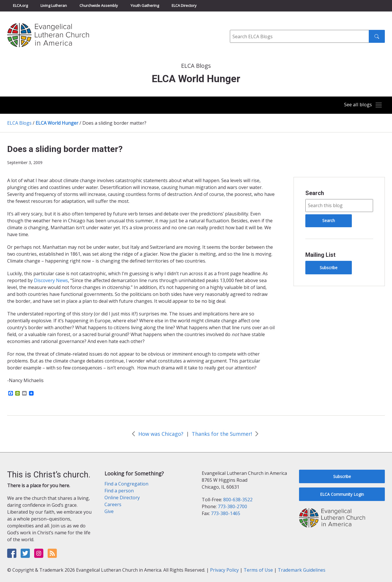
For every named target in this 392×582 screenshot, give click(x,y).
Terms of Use (258, 570)
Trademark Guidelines (302, 570)
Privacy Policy (224, 570)
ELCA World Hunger (57, 123)
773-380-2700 (232, 506)
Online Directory (122, 498)
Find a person (119, 491)
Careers (113, 504)
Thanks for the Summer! (222, 434)
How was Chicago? (161, 434)
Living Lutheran (54, 5)
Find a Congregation (126, 484)
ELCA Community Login (342, 494)
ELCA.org (20, 5)
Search (315, 193)
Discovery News (51, 280)
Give (109, 511)
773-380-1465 (226, 513)
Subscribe (329, 268)
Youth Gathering (145, 5)
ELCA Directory (184, 5)
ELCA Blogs (19, 123)
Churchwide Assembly (99, 5)
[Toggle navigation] (362, 105)
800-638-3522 (238, 500)
